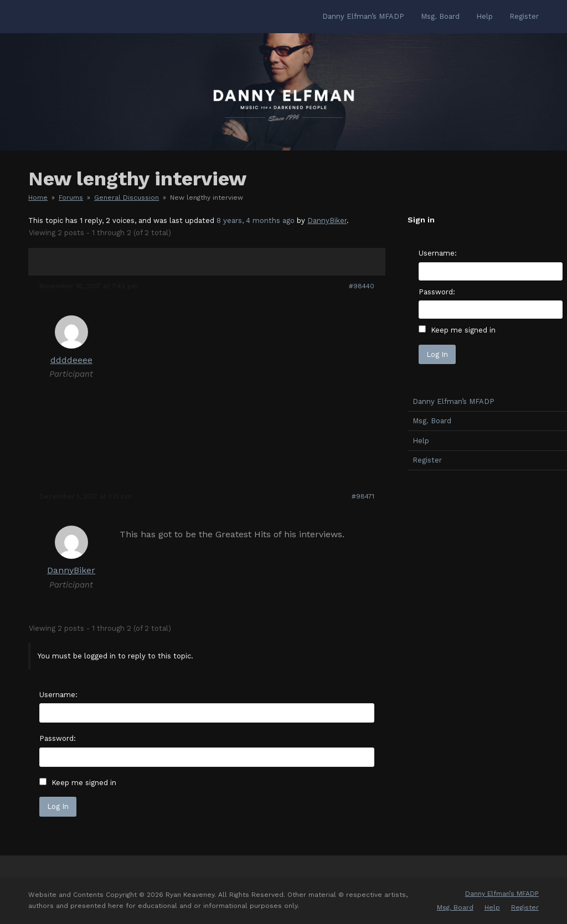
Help (492, 907)
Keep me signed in (84, 783)
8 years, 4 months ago (256, 220)
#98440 (362, 286)
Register (525, 907)
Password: (58, 738)
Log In (58, 806)
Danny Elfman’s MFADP (502, 894)
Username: (58, 695)
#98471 (363, 496)
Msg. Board (455, 907)
